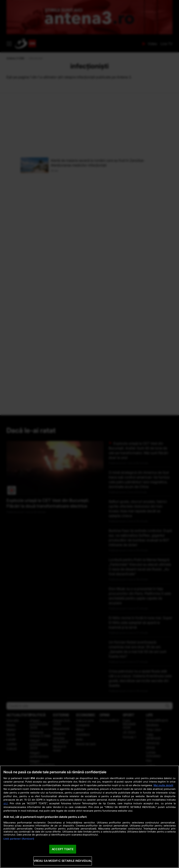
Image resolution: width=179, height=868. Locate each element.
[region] (89, 817)
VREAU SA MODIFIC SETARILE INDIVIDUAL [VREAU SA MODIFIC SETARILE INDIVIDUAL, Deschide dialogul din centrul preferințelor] (63, 861)
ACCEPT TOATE (63, 849)
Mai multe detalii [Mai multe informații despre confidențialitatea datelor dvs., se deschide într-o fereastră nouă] (163, 785)
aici (6, 803)
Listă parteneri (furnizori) (19, 839)
